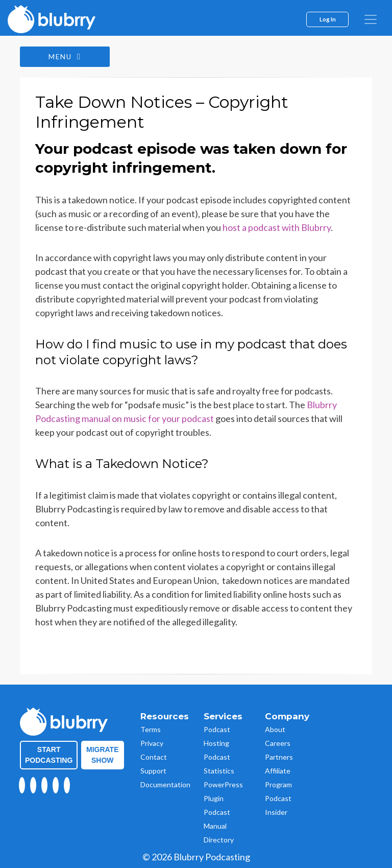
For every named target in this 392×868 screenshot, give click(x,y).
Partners (279, 757)
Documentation (165, 784)
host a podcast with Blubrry (277, 228)
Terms (151, 729)
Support (153, 771)
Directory (219, 840)
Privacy (152, 743)
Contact (154, 757)
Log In (328, 19)
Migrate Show (103, 755)
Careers (278, 743)
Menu (66, 57)
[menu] (371, 19)
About (275, 729)
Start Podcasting (49, 755)
